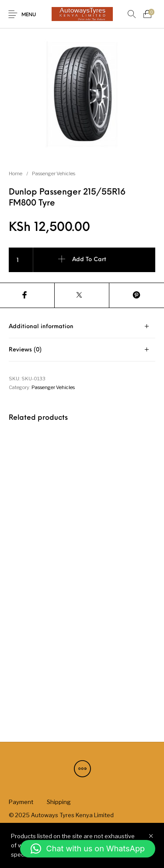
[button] (88, 849)
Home (16, 174)
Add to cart (89, 260)
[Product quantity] (21, 260)
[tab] (82, 327)
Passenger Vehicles (54, 174)
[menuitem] (21, 802)
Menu (29, 15)
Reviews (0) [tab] (25, 350)
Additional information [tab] (41, 327)
